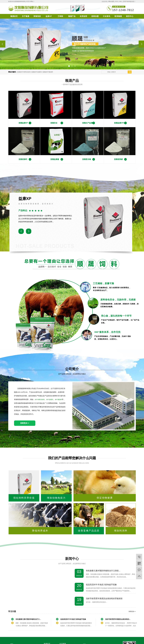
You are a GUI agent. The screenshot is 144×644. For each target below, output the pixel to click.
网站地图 (111, 1)
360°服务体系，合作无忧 (107, 332)
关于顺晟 (26, 16)
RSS (117, 1)
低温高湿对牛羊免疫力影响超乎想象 (101, 585)
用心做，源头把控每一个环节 (116, 316)
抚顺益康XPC (119, 123)
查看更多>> (25, 423)
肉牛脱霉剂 (50, 400)
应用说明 (83, 16)
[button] (69, 66)
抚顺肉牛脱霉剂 (37, 72)
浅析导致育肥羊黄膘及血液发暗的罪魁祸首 (104, 599)
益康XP (49, 16)
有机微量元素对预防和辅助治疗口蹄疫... (103, 571)
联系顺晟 (118, 16)
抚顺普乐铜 (87, 159)
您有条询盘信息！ (129, 1)
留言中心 (130, 16)
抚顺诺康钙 (23, 159)
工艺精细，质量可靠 (103, 283)
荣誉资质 (37, 16)
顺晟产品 (72, 16)
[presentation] (3, 44)
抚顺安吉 (54, 123)
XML (121, 1)
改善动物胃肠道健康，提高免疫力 (36, 204)
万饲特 (60, 16)
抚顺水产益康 (87, 123)
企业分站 (104, 1)
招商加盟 (95, 16)
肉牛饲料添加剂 (40, 400)
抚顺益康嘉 (55, 159)
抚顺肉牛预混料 (48, 72)
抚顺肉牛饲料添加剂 (24, 72)
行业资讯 (107, 16)
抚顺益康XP (23, 123)
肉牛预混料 (58, 400)
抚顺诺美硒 (118, 159)
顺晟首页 (14, 16)
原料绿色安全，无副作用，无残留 (118, 300)
